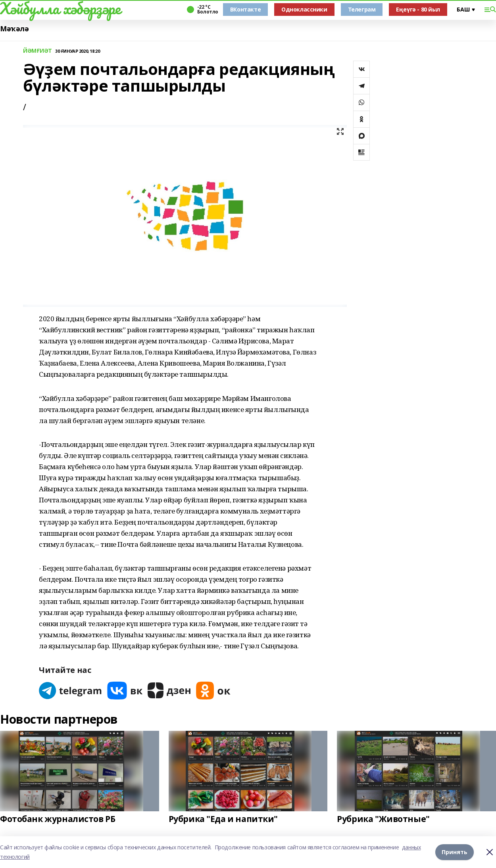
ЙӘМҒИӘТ (37, 51)
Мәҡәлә (14, 29)
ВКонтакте (245, 9)
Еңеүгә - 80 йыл (418, 9)
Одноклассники (304, 9)
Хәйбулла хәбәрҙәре (60, 8)
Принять (455, 852)
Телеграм (362, 9)
